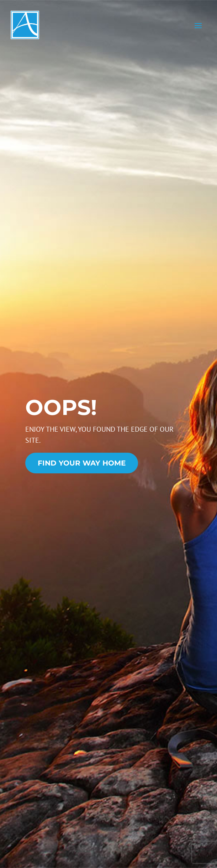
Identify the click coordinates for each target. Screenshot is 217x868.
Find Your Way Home (82, 463)
